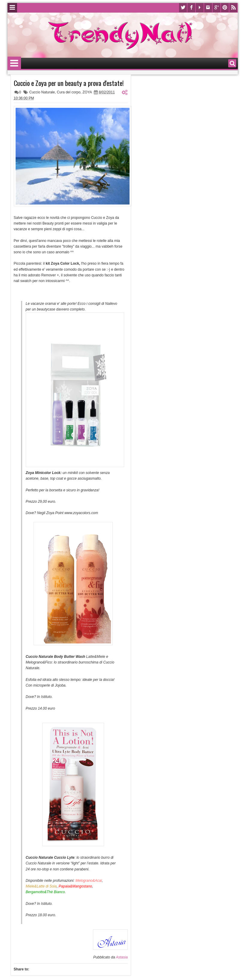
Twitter (183, 8)
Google (217, 8)
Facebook (191, 8)
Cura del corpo (69, 92)
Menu (12, 8)
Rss (233, 8)
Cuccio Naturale (42, 92)
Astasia (122, 957)
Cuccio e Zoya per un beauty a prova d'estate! (69, 83)
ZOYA (87, 92)
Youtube (200, 8)
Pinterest (225, 8)
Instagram (208, 8)
